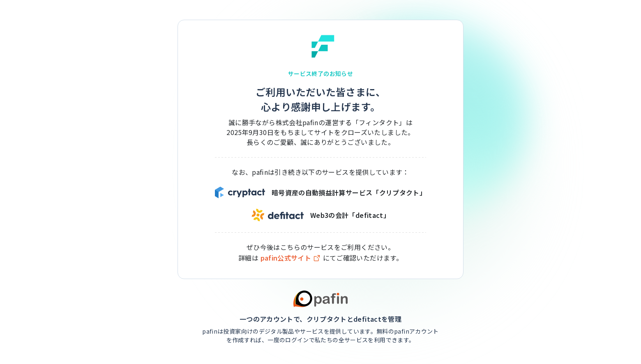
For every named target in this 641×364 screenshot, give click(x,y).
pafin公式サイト (291, 258)
